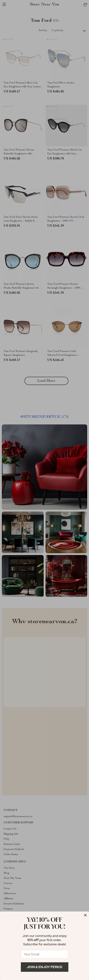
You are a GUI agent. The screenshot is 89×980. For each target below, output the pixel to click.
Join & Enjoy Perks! (44, 967)
